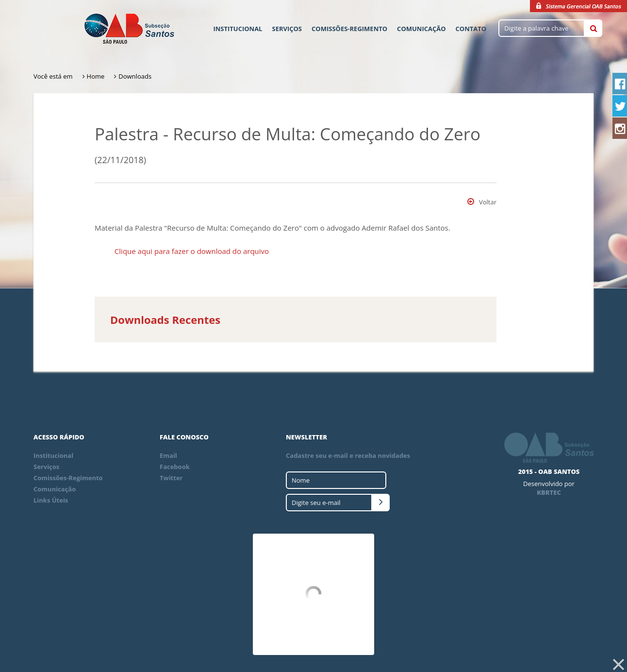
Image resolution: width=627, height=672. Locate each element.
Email (168, 455)
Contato (471, 29)
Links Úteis (51, 500)
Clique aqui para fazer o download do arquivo (192, 251)
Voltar (482, 202)
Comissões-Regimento (349, 29)
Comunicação (421, 29)
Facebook (175, 467)
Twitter (171, 478)
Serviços (287, 29)
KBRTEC (549, 492)
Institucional (238, 29)
